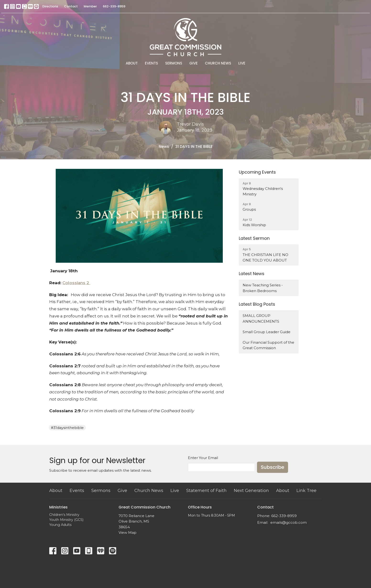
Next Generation (251, 491)
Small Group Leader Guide (267, 332)
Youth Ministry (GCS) (66, 520)
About (132, 63)
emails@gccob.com (289, 522)
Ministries (58, 507)
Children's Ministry (64, 515)
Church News (218, 63)
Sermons (174, 63)
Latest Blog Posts (257, 304)
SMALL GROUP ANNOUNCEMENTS (261, 318)
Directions (50, 6)
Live (242, 63)
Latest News (252, 274)
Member (90, 6)
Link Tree (306, 491)
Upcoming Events (257, 172)
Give (194, 63)
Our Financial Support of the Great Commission (268, 345)
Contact (71, 6)
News (164, 147)
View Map (128, 532)
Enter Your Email (203, 458)
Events (151, 63)
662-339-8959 (114, 6)
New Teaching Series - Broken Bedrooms (263, 288)
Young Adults (60, 525)
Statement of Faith (206, 491)
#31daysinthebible (67, 428)
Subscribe (273, 467)
